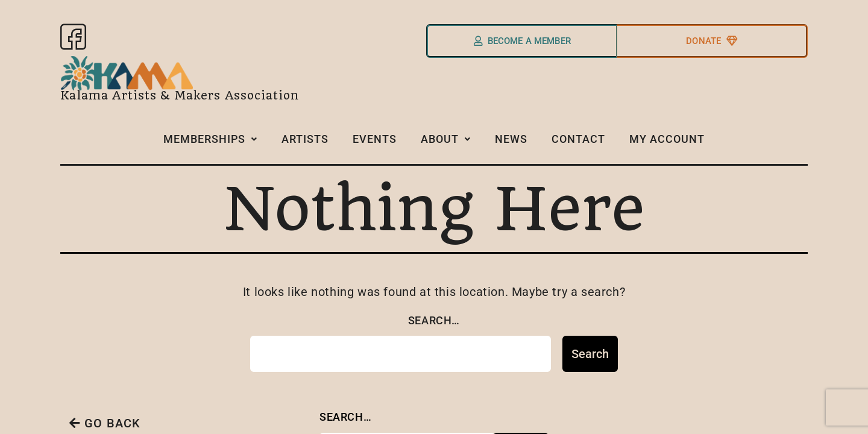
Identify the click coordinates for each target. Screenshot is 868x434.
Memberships (212, 143)
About (448, 143)
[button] (212, 145)
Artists (307, 143)
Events (376, 143)
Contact (580, 143)
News (513, 143)
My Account (667, 144)
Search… (434, 325)
